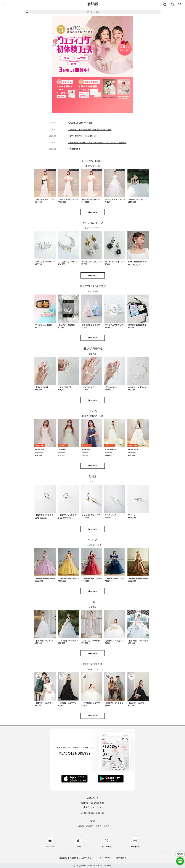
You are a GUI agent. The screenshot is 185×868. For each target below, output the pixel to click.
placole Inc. (91, 866)
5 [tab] (96, 117)
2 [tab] (90, 117)
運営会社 (63, 858)
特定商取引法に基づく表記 (80, 858)
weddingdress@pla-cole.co (92, 813)
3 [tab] (92, 117)
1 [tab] (87, 117)
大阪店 (106, 826)
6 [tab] (98, 117)
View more (93, 212)
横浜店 (81, 826)
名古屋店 (90, 826)
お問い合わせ (121, 858)
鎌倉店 (99, 826)
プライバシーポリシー (103, 858)
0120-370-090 (93, 807)
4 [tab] (94, 117)
